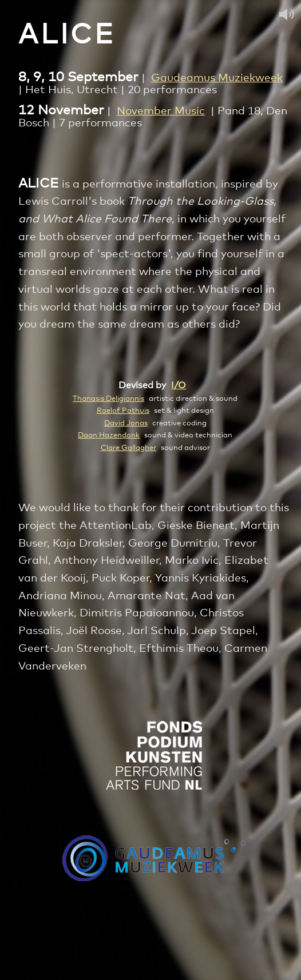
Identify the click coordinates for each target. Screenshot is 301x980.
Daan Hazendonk (109, 435)
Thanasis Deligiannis (108, 399)
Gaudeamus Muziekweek (217, 78)
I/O (179, 385)
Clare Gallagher (128, 448)
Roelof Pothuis (123, 411)
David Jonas (126, 423)
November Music (161, 111)
